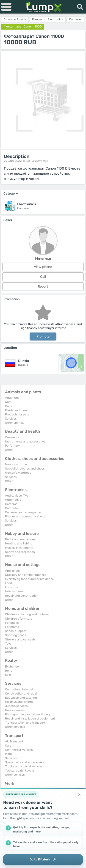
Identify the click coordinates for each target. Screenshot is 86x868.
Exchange (12, 666)
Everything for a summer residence (29, 579)
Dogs (9, 406)
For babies (12, 623)
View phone (43, 267)
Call (43, 277)
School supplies (16, 631)
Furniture (12, 587)
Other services (15, 727)
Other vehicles (15, 775)
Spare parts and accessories (25, 762)
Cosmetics (12, 437)
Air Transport (14, 741)
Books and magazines (20, 539)
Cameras (11, 504)
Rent (8, 671)
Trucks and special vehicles (24, 766)
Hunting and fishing (19, 543)
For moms (12, 627)
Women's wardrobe (18, 473)
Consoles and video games (23, 512)
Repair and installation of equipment (30, 718)
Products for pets (17, 414)
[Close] (79, 795)
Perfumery (12, 446)
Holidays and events (19, 702)
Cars (8, 746)
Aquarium (12, 398)
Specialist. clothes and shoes (25, 468)
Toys (8, 644)
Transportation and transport (25, 723)
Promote (43, 336)
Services (11, 419)
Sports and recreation (20, 552)
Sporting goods (16, 635)
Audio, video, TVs (17, 496)
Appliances (13, 571)
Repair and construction (22, 596)
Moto (8, 754)
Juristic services (16, 706)
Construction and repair (21, 694)
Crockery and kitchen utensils (26, 575)
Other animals (15, 423)
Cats (8, 402)
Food (8, 583)
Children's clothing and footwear (27, 614)
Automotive (13, 500)
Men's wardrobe (16, 464)
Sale (8, 675)
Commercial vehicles (19, 750)
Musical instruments (19, 548)
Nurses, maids (15, 710)
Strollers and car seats (20, 639)
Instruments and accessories (25, 441)
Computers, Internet (19, 689)
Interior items (14, 591)
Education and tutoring (21, 698)
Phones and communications (25, 516)
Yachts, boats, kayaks (20, 770)
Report (43, 287)
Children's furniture (19, 619)
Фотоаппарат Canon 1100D (23, 26)
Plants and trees (16, 410)
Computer (12, 508)
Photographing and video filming (27, 714)
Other (9, 450)
